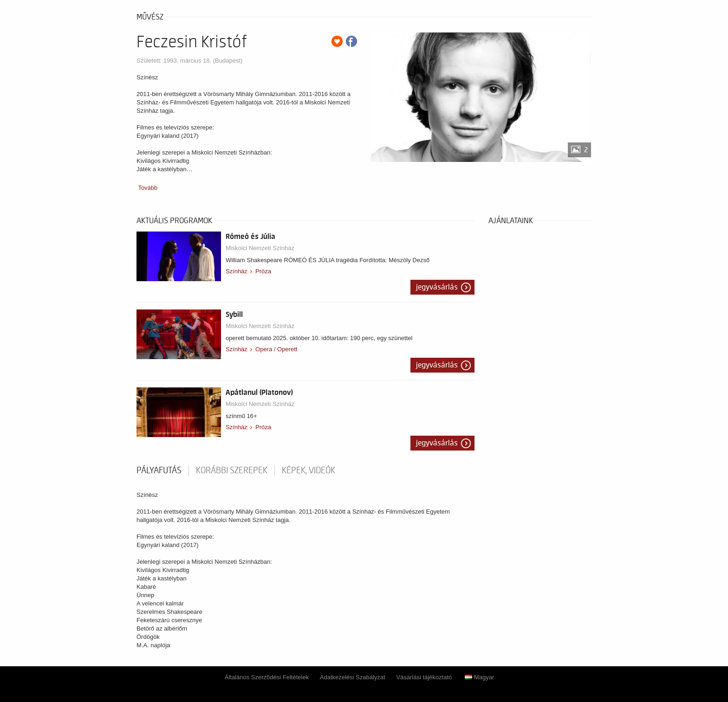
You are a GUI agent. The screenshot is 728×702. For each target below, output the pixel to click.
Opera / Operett (276, 349)
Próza (263, 271)
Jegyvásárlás (437, 287)
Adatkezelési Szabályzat (353, 677)
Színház (237, 271)
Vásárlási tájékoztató (424, 677)
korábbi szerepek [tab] (232, 470)
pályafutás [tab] (159, 470)
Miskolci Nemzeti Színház (260, 248)
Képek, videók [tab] (309, 470)
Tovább (148, 188)
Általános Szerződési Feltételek (267, 677)
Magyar (479, 677)
